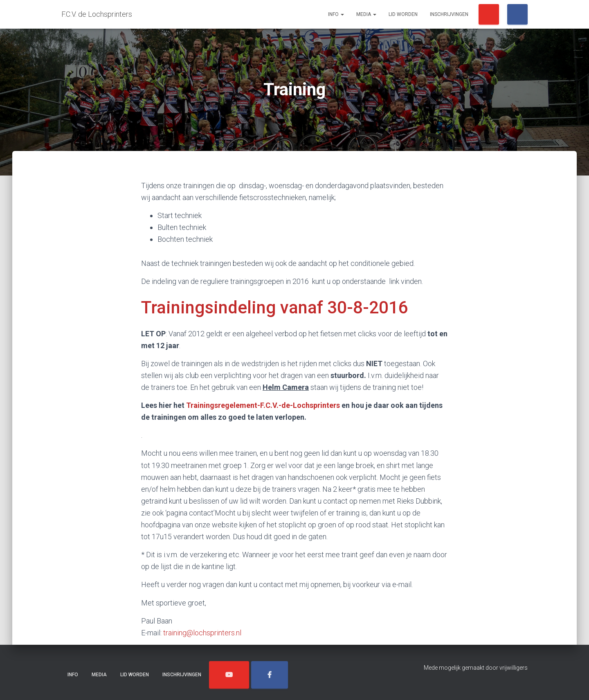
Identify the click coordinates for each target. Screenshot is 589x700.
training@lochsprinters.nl (202, 633)
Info (336, 14)
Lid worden (403, 14)
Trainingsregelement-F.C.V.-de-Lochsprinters (263, 405)
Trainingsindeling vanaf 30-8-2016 (275, 307)
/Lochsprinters (489, 14)
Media (366, 14)
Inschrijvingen (449, 14)
